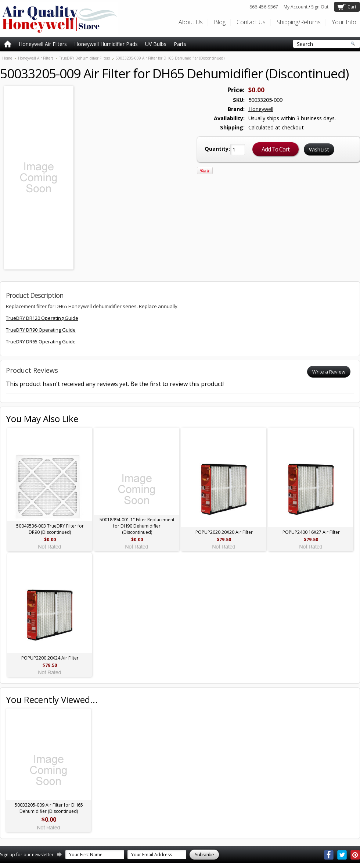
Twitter (342, 855)
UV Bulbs (156, 44)
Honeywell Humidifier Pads (106, 44)
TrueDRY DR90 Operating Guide (41, 330)
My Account (296, 7)
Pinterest (355, 855)
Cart (352, 7)
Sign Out (320, 7)
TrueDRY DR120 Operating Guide (42, 318)
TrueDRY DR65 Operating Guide (41, 342)
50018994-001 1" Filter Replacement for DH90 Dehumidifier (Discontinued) (137, 526)
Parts (180, 44)
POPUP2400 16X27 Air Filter (311, 532)
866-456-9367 (264, 7)
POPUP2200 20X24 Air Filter (50, 658)
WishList (319, 149)
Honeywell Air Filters (43, 44)
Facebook (329, 855)
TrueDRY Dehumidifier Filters (84, 58)
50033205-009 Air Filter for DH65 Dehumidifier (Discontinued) (49, 808)
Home (7, 58)
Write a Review (329, 372)
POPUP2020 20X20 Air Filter (224, 532)
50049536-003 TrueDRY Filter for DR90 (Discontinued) (50, 529)
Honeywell (261, 109)
